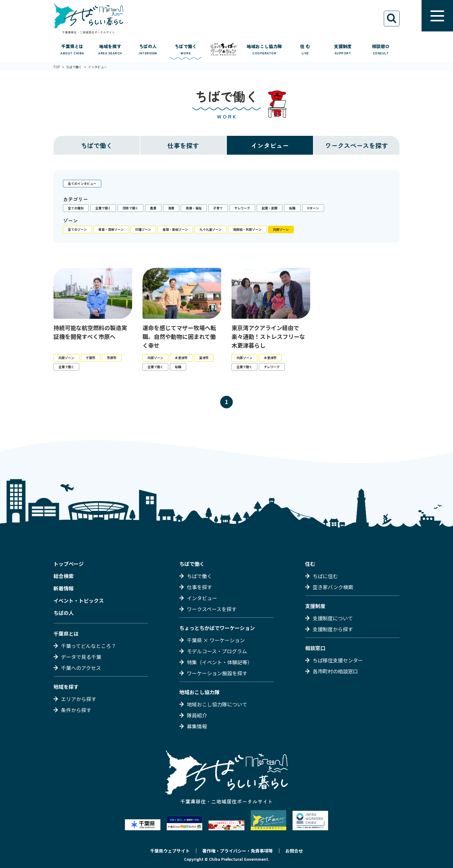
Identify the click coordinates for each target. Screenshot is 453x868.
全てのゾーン (77, 229)
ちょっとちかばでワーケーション (217, 628)
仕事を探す (183, 145)
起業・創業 (270, 208)
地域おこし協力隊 (199, 692)
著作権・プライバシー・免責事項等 (238, 851)
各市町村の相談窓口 (335, 671)
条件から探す (76, 710)
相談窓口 (315, 648)
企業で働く (103, 208)
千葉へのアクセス (81, 668)
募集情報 (197, 726)
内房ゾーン (281, 229)
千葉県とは (66, 633)
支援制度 (315, 606)
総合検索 (64, 576)
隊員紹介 (197, 715)
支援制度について (333, 618)
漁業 (171, 208)
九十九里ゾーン (210, 229)
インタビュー (270, 145)
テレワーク (242, 208)
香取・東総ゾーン (175, 229)
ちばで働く (97, 145)
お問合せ (294, 851)
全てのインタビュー (82, 183)
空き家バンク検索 (333, 587)
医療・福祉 (194, 208)
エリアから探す (79, 699)
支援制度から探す (333, 629)
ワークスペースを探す (356, 145)
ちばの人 (64, 613)
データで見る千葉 (81, 657)
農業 (153, 208)
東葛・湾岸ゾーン (111, 229)
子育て (218, 208)
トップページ (69, 564)
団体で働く (131, 208)
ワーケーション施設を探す (217, 673)
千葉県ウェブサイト (170, 851)
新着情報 (64, 588)
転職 (292, 208)
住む (310, 564)
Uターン (313, 208)
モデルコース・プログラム (217, 651)
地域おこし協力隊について (217, 704)
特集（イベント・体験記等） (220, 662)
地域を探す (66, 687)
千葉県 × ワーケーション (216, 640)
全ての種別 (76, 208)
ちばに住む (325, 576)
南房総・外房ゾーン (247, 229)
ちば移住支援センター (338, 660)
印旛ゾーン (143, 229)
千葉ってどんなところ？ (89, 646)
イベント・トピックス (79, 600)
